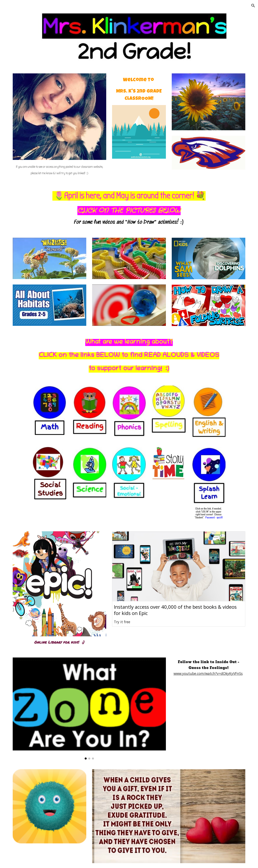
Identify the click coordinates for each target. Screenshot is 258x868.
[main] (59, 169)
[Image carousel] (89, 708)
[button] (253, 6)
